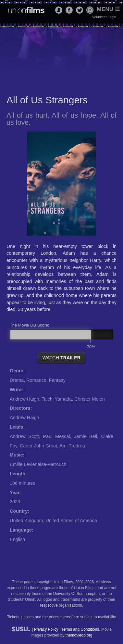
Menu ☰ (108, 9)
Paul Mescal (57, 436)
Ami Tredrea (72, 446)
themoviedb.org (79, 635)
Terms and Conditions (80, 629)
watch (62, 358)
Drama (17, 380)
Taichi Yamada (57, 399)
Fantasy (57, 380)
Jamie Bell (86, 436)
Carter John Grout (38, 446)
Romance (36, 380)
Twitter (80, 10)
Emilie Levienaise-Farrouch (38, 464)
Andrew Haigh (24, 399)
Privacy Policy (46, 629)
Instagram (90, 10)
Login (59, 10)
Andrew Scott (24, 436)
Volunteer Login (104, 17)
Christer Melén (90, 399)
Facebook (69, 10)
